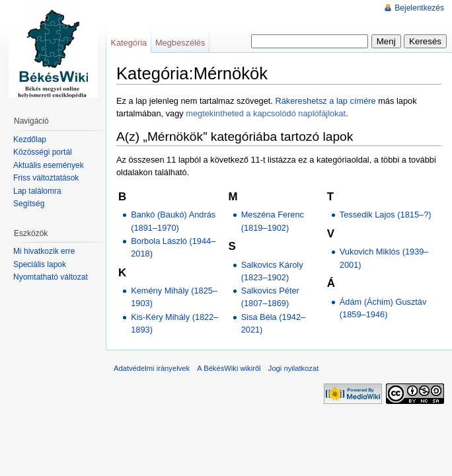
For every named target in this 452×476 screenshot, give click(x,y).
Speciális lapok (40, 264)
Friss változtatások (46, 178)
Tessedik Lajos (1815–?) (386, 215)
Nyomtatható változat (51, 277)
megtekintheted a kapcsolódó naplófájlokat (266, 113)
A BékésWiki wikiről (229, 368)
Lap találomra (37, 191)
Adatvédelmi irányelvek (152, 368)
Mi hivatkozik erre (44, 251)
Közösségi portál (43, 152)
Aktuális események (49, 165)
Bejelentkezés (419, 8)
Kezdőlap (30, 139)
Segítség (29, 204)
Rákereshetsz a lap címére (325, 101)
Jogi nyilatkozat (294, 368)
